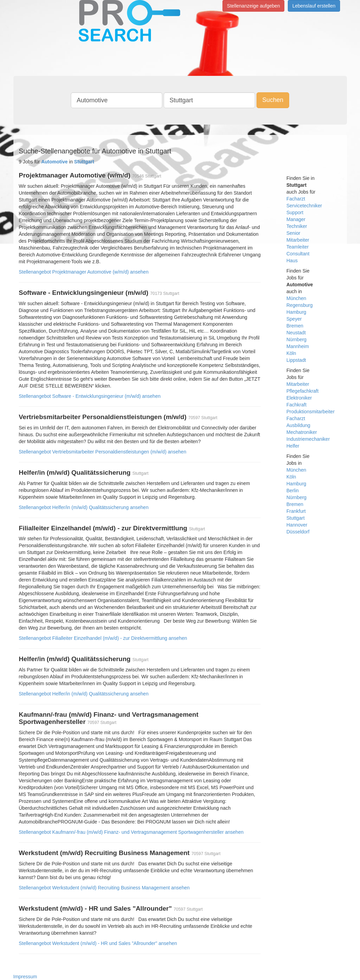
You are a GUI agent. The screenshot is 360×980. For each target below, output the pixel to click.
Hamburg (296, 312)
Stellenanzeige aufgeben (253, 6)
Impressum (25, 977)
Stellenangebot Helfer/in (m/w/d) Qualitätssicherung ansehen (84, 507)
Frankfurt (296, 511)
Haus (292, 261)
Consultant (298, 254)
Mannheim (298, 346)
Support (295, 212)
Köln (291, 353)
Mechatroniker (302, 432)
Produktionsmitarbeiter (310, 412)
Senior (293, 233)
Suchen (273, 100)
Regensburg (299, 305)
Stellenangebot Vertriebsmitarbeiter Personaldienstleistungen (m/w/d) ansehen (103, 452)
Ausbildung (298, 425)
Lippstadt (296, 360)
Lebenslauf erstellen (314, 6)
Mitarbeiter (298, 240)
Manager (296, 219)
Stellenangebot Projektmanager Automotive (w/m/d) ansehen (84, 272)
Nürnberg (296, 339)
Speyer (294, 319)
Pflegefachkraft (302, 391)
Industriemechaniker (308, 439)
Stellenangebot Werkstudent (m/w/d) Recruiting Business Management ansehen (104, 888)
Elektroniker (299, 398)
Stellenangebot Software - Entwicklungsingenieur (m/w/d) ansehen (90, 396)
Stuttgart (296, 518)
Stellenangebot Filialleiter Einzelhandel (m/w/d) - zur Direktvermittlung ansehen (103, 638)
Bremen (295, 326)
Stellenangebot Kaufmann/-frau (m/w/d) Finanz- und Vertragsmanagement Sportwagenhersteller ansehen (131, 832)
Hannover (297, 525)
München (296, 298)
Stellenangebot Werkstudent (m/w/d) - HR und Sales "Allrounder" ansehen (98, 943)
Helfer (293, 446)
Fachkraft (296, 405)
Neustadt (296, 333)
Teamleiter (298, 247)
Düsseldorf (298, 532)
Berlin (293, 491)
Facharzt (296, 199)
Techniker (297, 226)
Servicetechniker (304, 206)
